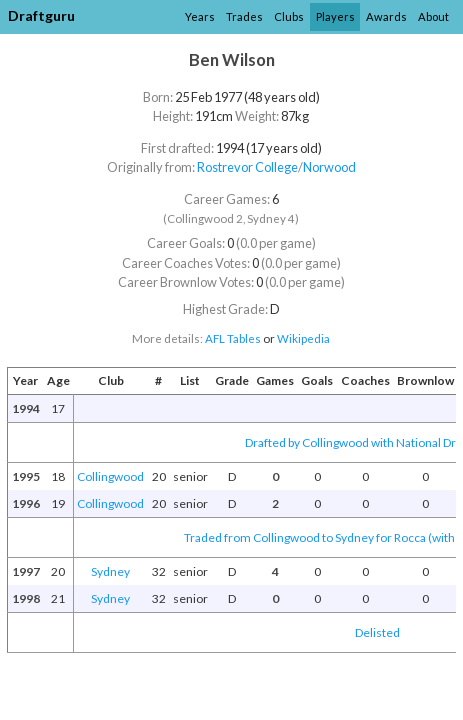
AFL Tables (233, 338)
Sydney (110, 571)
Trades (244, 16)
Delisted (377, 632)
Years (200, 16)
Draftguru (41, 15)
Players (335, 16)
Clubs (289, 16)
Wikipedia (303, 338)
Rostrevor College (247, 167)
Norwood (329, 167)
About (433, 16)
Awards (386, 16)
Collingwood (110, 476)
